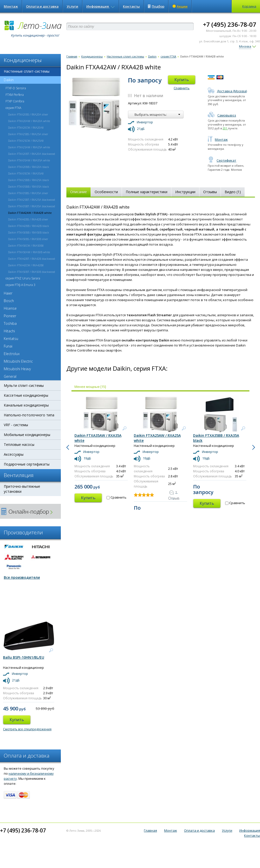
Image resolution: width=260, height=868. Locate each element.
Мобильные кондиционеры (27, 435)
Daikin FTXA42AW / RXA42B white (30, 213)
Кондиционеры (92, 56)
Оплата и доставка (42, 6)
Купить (182, 80)
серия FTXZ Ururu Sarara (23, 278)
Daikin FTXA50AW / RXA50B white (29, 252)
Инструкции (185, 192)
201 (225, 128)
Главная (72, 56)
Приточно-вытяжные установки (22, 489)
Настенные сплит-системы (27, 71)
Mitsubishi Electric (18, 361)
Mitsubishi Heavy (17, 369)
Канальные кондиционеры (26, 405)
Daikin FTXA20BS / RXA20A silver (28, 114)
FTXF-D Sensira (16, 88)
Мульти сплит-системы (24, 385)
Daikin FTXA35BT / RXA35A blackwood (32, 206)
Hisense (10, 308)
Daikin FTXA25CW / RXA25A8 (26, 141)
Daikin (7, 80)
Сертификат (222, 160)
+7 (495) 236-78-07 (230, 24)
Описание (79, 192)
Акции (180, 6)
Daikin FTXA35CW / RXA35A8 (26, 173)
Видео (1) (233, 192)
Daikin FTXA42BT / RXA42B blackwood (32, 259)
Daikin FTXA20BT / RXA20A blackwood (32, 154)
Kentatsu (11, 339)
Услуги (72, 6)
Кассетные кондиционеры (26, 395)
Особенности (106, 192)
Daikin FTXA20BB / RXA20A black (29, 167)
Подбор (156, 6)
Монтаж (11, 6)
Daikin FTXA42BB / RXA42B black (29, 226)
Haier (8, 293)
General (10, 376)
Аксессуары (14, 454)
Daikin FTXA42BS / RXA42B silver (28, 219)
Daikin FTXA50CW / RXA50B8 (26, 245)
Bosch (9, 301)
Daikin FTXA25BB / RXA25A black (29, 180)
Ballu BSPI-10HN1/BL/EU (24, 657)
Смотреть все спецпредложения (27, 729)
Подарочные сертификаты (27, 464)
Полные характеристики (147, 192)
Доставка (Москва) (227, 91)
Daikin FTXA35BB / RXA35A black (29, 186)
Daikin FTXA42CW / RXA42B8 (26, 265)
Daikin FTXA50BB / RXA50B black (29, 232)
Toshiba (10, 323)
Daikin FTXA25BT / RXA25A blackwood (32, 200)
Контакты (131, 6)
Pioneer (10, 316)
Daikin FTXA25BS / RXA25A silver (28, 134)
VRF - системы (16, 425)
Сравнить (182, 88)
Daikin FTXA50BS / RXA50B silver (28, 239)
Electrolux (12, 354)
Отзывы (210, 192)
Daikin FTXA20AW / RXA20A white (29, 121)
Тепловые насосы (19, 444)
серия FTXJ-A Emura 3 (20, 285)
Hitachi (9, 331)
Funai (8, 346)
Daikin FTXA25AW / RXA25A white (29, 147)
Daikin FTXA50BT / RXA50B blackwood (32, 272)
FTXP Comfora (15, 101)
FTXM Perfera (15, 95)
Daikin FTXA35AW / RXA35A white (29, 160)
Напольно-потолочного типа (29, 415)
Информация (101, 6)
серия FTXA (13, 108)
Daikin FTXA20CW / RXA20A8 (26, 127)
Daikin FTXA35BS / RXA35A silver (28, 193)
